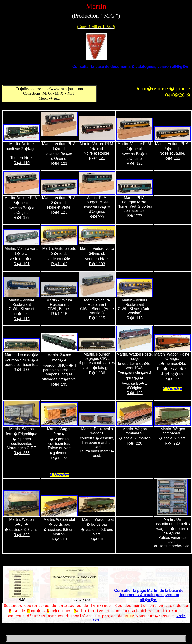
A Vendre (172, 388)
